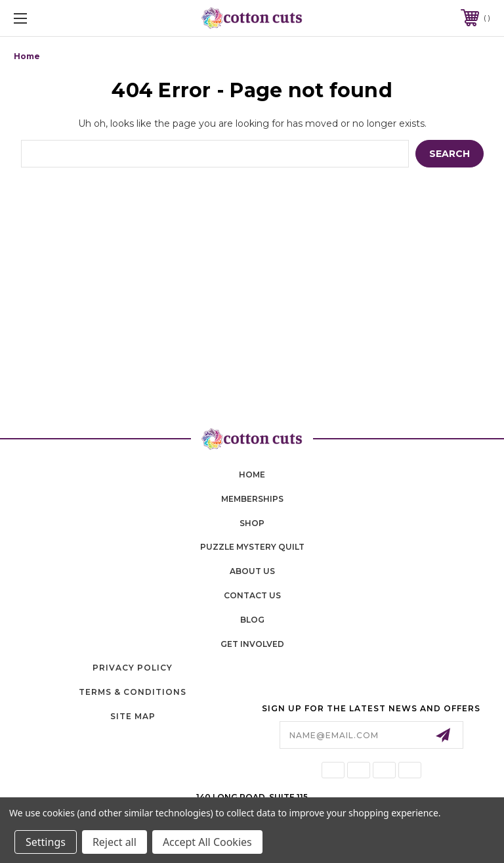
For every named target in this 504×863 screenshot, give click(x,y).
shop (252, 523)
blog (252, 620)
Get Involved (252, 644)
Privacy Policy (133, 668)
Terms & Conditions (133, 692)
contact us (252, 595)
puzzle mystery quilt (252, 547)
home (252, 475)
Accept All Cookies (207, 842)
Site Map (133, 716)
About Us (252, 571)
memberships (252, 499)
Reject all (115, 842)
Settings (46, 842)
